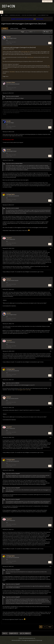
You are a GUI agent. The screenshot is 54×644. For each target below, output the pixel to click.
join (35, 19)
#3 (51, 132)
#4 (51, 160)
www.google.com (26, 52)
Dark (5, 633)
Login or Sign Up (47, 1)
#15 (50, 566)
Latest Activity (14, 28)
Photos (24, 28)
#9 (51, 351)
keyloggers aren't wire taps (24, 390)
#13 (50, 470)
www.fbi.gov (30, 57)
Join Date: (9, 42)
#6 (51, 248)
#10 (50, 380)
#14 (50, 530)
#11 (51, 408)
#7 (51, 290)
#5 (51, 205)
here (49, 66)
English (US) (14, 633)
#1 (51, 47)
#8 (51, 324)
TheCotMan (12, 72)
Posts (5, 28)
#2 (51, 93)
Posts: (8, 43)
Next (50, 627)
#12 (50, 437)
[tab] (5, 28)
